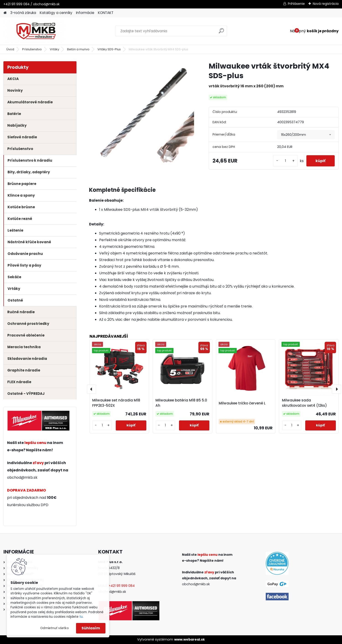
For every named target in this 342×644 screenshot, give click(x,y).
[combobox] (306, 135)
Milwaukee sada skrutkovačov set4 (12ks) (304, 403)
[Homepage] (5, 13)
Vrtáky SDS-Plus (109, 49)
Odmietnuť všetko (54, 628)
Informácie (85, 13)
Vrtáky (54, 49)
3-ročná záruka (23, 13)
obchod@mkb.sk (22, 477)
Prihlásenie (296, 4)
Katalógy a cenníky (56, 13)
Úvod (10, 49)
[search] (221, 33)
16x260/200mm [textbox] (293, 135)
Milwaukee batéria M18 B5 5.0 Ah (181, 403)
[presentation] (92, 389)
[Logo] (35, 31)
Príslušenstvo (32, 49)
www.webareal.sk (189, 639)
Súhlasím (91, 628)
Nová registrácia (326, 4)
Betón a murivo (78, 49)
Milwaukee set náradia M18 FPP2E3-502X (116, 403)
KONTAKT (106, 13)
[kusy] (285, 161)
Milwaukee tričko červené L (242, 403)
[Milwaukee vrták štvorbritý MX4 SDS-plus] (142, 114)
